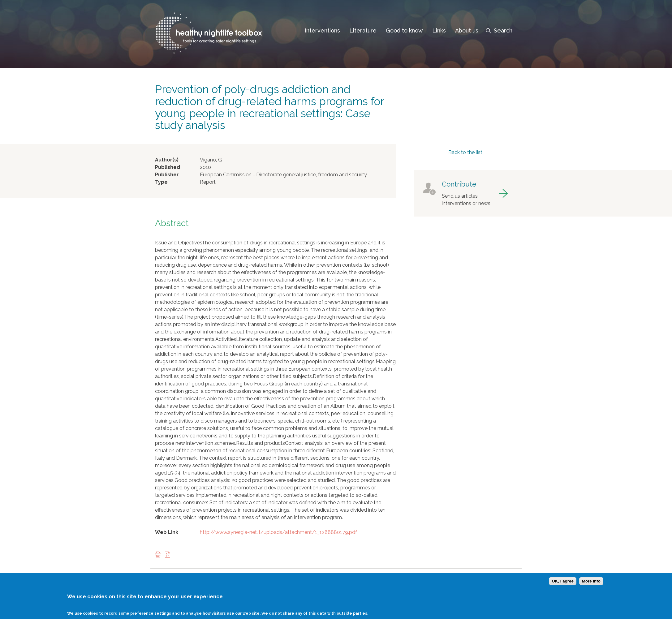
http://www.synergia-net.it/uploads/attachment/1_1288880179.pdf (278, 532)
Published (168, 167)
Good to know (404, 30)
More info (591, 581)
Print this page (160, 555)
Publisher (167, 175)
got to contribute (465, 193)
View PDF (169, 555)
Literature (363, 30)
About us (467, 30)
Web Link (167, 532)
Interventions (322, 30)
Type (161, 182)
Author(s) (167, 160)
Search (503, 30)
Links (439, 30)
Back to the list (465, 152)
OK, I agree (562, 581)
